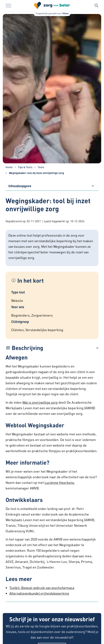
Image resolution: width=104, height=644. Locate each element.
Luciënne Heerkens (59, 482)
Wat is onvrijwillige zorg (40, 402)
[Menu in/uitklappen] (8, 6)
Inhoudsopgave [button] (20, 186)
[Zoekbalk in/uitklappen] (96, 6)
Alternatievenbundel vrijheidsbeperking (39, 593)
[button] (52, 348)
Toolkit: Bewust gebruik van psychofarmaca (42, 588)
